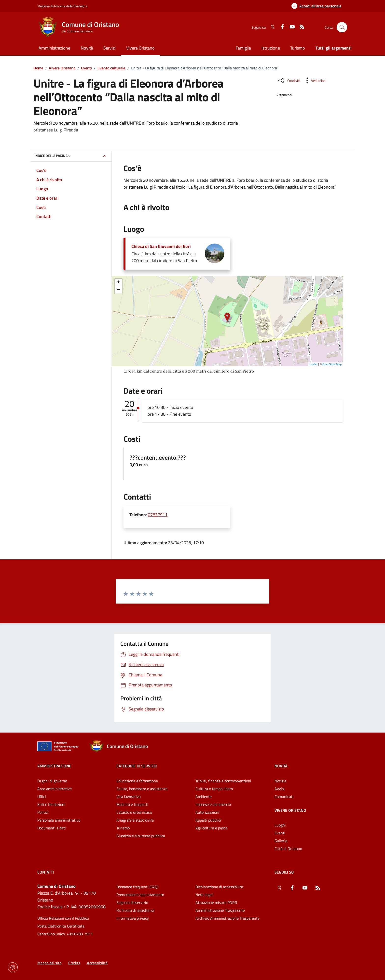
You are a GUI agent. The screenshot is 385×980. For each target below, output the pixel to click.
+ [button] (118, 283)
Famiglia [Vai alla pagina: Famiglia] (243, 48)
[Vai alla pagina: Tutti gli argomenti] (331, 48)
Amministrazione (54, 766)
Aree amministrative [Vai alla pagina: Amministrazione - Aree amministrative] (55, 789)
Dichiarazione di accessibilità (219, 887)
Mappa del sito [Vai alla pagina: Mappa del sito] (49, 963)
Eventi (86, 68)
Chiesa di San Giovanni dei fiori (161, 246)
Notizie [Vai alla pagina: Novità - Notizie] (280, 781)
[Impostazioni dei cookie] (13, 967)
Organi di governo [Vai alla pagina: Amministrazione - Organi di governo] (52, 781)
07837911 (158, 515)
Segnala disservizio (132, 903)
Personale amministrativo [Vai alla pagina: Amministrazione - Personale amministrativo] (59, 820)
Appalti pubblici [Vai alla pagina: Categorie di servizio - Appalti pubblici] (208, 820)
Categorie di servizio (137, 766)
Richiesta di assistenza (135, 910)
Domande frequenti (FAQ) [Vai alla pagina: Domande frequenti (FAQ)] (137, 887)
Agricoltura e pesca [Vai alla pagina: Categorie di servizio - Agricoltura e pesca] (211, 828)
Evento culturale (111, 68)
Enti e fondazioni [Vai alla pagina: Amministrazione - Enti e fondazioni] (51, 804)
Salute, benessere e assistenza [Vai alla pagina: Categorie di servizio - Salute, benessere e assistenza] (142, 789)
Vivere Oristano (62, 68)
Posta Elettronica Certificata (61, 926)
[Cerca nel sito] (342, 27)
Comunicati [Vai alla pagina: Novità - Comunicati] (284, 797)
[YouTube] (290, 27)
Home (38, 68)
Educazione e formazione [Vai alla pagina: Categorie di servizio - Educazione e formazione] (137, 781)
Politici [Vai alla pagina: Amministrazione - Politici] (43, 812)
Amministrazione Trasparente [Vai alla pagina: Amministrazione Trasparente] (220, 910)
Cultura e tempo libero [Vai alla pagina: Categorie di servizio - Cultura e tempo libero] (214, 789)
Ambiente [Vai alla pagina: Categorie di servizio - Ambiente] (204, 797)
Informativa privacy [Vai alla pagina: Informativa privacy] (133, 918)
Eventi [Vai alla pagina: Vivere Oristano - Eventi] (280, 833)
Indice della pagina (53, 156)
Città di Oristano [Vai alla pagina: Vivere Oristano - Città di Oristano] (288, 849)
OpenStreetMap (332, 364)
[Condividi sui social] (289, 80)
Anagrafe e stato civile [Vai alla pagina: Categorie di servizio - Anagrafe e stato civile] (135, 820)
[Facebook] (280, 27)
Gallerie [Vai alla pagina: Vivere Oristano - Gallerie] (281, 841)
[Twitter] (271, 27)
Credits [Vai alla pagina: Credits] (74, 963)
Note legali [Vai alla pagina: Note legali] (204, 895)
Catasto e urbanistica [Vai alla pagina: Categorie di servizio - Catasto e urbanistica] (134, 812)
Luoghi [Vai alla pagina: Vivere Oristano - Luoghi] (280, 825)
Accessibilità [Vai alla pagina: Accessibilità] (97, 963)
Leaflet (313, 364)
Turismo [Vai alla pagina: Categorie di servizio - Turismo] (123, 828)
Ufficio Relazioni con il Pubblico (63, 918)
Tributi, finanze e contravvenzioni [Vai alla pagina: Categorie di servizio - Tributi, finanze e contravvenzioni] (223, 781)
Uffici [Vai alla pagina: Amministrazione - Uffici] (42, 797)
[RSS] (300, 27)
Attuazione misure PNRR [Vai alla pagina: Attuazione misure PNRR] (216, 903)
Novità (281, 766)
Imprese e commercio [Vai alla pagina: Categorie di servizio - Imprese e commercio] (213, 804)
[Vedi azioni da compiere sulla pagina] (315, 80)
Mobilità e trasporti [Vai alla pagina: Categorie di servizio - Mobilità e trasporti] (132, 804)
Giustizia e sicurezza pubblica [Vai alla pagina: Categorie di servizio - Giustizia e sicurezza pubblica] (141, 836)
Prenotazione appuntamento (140, 895)
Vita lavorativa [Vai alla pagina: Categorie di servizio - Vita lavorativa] (129, 797)
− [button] (118, 290)
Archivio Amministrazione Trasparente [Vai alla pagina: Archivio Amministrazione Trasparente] (227, 918)
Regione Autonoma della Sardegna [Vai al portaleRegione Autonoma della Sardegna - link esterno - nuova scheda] (62, 6)
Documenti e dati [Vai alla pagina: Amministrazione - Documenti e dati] (52, 828)
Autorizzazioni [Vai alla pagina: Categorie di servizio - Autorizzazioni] (207, 812)
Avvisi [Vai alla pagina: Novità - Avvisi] (280, 789)
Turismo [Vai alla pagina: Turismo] (298, 48)
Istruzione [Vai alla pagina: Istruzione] (271, 48)
